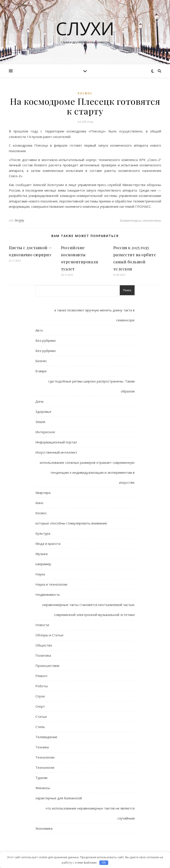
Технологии (45, 757)
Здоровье (43, 412)
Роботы (42, 686)
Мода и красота (48, 544)
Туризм (41, 778)
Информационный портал (56, 442)
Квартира (43, 493)
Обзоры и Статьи (49, 635)
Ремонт (42, 676)
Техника (42, 747)
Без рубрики (45, 340)
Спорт (40, 706)
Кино (39, 503)
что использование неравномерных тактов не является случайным (90, 813)
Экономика (44, 828)
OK (104, 863)
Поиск (127, 290)
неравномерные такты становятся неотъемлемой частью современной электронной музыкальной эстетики (88, 610)
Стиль (40, 727)
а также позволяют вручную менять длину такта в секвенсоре (94, 315)
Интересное (45, 432)
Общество (44, 645)
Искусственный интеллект (56, 452)
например (43, 564)
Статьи (41, 717)
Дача (39, 401)
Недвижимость (48, 594)
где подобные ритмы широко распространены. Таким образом (92, 386)
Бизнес (41, 361)
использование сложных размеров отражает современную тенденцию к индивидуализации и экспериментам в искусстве (87, 472)
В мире (41, 371)
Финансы (43, 788)
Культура (43, 533)
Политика (43, 655)
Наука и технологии (51, 584)
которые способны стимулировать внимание (71, 523)
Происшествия (47, 666)
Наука (40, 574)
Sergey (19, 220)
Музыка (42, 554)
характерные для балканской (59, 798)
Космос (85, 93)
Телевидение (46, 737)
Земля (40, 422)
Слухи (85, 28)
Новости (42, 625)
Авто (39, 330)
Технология (45, 767)
